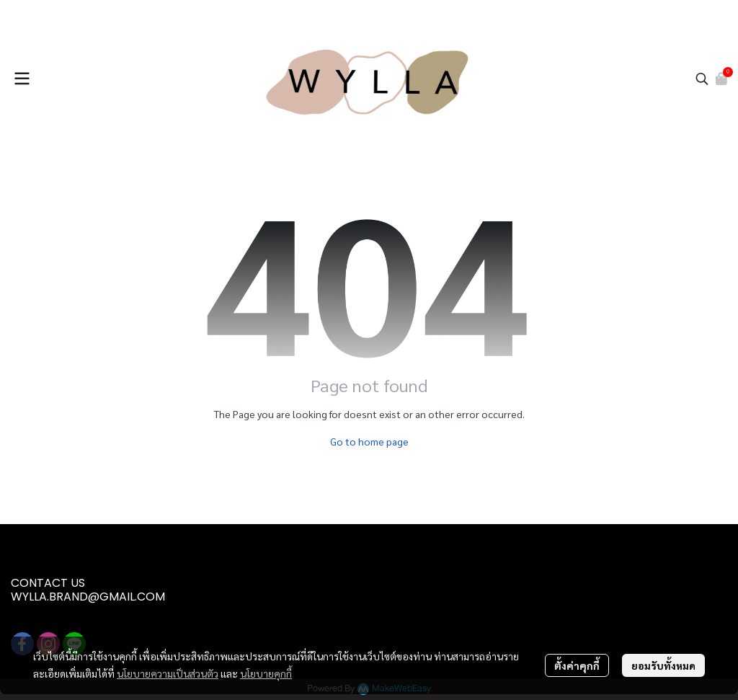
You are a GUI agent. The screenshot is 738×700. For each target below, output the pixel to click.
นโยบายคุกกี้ (266, 673)
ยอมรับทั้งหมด (663, 665)
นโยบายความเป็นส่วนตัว (168, 673)
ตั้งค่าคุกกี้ (577, 665)
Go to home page (369, 441)
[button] (702, 79)
